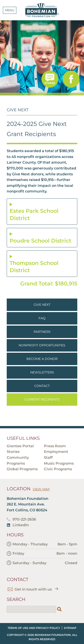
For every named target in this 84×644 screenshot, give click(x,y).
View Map (41, 489)
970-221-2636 (24, 519)
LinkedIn (21, 525)
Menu (10, 10)
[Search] (59, 609)
